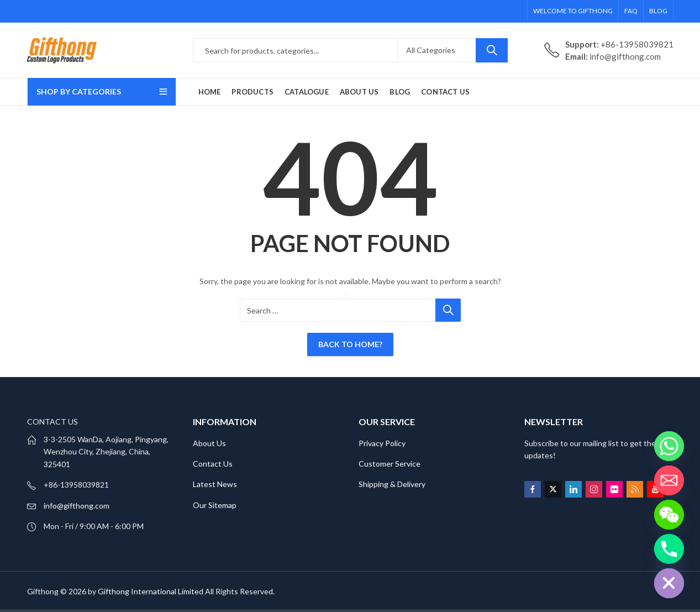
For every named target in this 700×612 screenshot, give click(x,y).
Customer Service (390, 464)
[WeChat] (669, 515)
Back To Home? (350, 344)
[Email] (669, 480)
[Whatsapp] (669, 446)
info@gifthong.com (77, 506)
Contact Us (213, 464)
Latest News (215, 484)
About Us (209, 443)
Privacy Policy (382, 443)
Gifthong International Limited (151, 591)
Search (492, 50)
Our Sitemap (215, 505)
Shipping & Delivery (392, 484)
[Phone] (669, 549)
